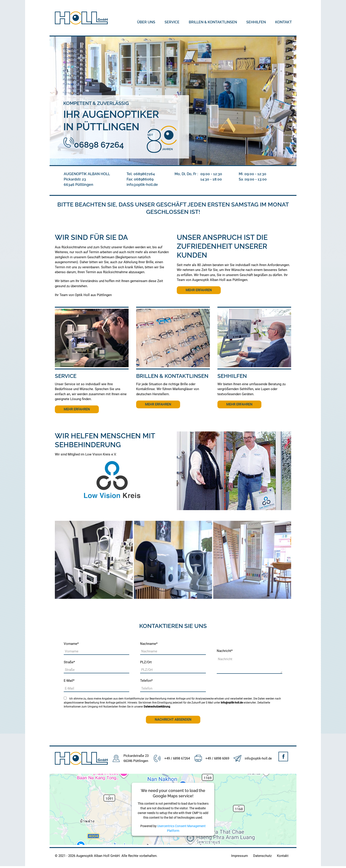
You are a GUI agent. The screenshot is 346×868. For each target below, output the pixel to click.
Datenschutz (262, 856)
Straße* (69, 662)
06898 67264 (94, 145)
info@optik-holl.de (232, 703)
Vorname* (71, 644)
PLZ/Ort (146, 662)
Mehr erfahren (199, 290)
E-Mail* (69, 681)
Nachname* (149, 644)
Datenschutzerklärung (157, 707)
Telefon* (146, 681)
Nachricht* (225, 651)
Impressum (240, 856)
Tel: (141, 174)
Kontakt (283, 856)
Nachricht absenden (173, 720)
